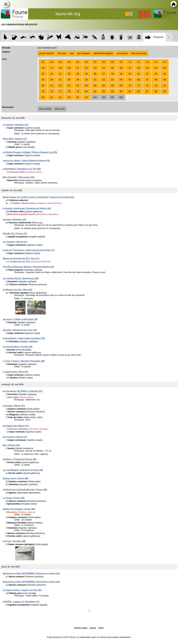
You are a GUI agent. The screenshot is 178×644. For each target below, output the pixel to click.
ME (112, 97)
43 (156, 74)
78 (69, 91)
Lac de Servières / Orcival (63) (18, 347)
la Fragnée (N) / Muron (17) (16, 426)
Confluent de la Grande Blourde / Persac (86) (25, 490)
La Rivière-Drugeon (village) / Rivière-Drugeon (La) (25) (30, 152)
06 (86, 62)
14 (156, 62)
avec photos (45, 109)
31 (52, 74)
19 (69, 68)
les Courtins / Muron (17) (15, 242)
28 (138, 68)
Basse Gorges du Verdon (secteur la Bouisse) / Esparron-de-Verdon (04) (38, 197)
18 (60, 68)
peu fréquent (84, 53)
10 (121, 62)
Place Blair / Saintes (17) (15, 139)
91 (52, 97)
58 (156, 80)
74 (164, 86)
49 (78, 80)
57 (147, 80)
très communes (139, 53)
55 (130, 80)
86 (138, 91)
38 (112, 74)
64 (78, 86)
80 (86, 91)
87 (147, 91)
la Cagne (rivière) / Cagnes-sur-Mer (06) (22, 590)
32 (60, 74)
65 (86, 86)
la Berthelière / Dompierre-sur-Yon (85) (22, 169)
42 (147, 74)
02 (52, 62)
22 (86, 68)
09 (112, 62)
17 (52, 68)
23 (95, 68)
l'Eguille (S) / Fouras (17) (15, 234)
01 (43, 62)
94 (78, 97)
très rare (62, 53)
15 (164, 62)
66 (95, 86)
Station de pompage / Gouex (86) (19, 509)
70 (130, 86)
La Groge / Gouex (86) (14, 498)
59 (164, 80)
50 (86, 80)
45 (43, 80)
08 (104, 62)
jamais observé (47, 53)
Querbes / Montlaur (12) (14, 220)
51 (95, 80)
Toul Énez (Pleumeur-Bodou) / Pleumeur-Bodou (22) (28, 267)
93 (69, 97)
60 (43, 86)
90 (43, 97)
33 (69, 74)
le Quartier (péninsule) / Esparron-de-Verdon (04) (27, 208)
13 (147, 62)
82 (104, 91)
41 (138, 74)
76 (52, 91)
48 (69, 80)
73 (156, 86)
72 (147, 86)
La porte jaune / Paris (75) (15, 372)
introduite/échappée (103, 53)
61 (52, 86)
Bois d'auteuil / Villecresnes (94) (19, 177)
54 (121, 80)
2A (156, 68)
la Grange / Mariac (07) (14, 406)
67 (104, 86)
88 (156, 91)
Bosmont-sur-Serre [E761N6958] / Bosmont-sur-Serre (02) (31, 582)
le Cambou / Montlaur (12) (16, 125)
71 (138, 86)
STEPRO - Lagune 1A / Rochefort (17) (21, 602)
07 (95, 62)
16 (43, 68)
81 (95, 91)
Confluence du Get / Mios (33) (17, 290)
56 (138, 80)
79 (78, 91)
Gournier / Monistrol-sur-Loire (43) (20, 330)
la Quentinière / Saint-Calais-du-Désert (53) (24, 338)
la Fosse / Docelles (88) (14, 541)
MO (121, 97)
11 (130, 62)
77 (60, 91)
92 (60, 97)
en (131, 14)
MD (104, 97)
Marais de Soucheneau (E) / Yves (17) (21, 259)
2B (165, 68)
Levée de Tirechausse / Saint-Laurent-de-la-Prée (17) (29, 250)
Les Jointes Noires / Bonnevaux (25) (21, 278)
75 (43, 91)
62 (60, 86)
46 (52, 80)
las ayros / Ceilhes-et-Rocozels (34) (20, 319)
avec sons (60, 109)
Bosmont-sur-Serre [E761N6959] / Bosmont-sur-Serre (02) (31, 573)
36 (95, 74)
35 (86, 74)
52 (104, 80)
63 (69, 86)
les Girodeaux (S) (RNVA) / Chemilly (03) (23, 391)
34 (78, 74)
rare (72, 53)
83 (112, 91)
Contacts (93, 628)
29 (147, 68)
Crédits (101, 628)
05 (78, 62)
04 (69, 62)
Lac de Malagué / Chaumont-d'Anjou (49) (23, 470)
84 (121, 91)
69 (121, 86)
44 (164, 74)
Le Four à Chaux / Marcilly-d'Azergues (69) (24, 361)
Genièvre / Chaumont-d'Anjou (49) (20, 459)
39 (121, 74)
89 (164, 91)
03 (60, 62)
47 (60, 80)
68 (112, 86)
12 (138, 62)
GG (95, 97)
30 (43, 74)
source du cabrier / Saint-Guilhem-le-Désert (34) (26, 161)
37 (104, 74)
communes (122, 53)
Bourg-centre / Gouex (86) (16, 478)
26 (121, 68)
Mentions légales (81, 628)
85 (130, 91)
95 (86, 97)
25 (112, 68)
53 (112, 80)
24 (104, 68)
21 (78, 68)
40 (130, 74)
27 (130, 68)
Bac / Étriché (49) (11, 445)
